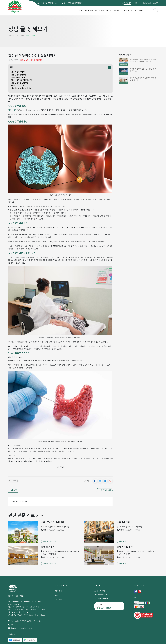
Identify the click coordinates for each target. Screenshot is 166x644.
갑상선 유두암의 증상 (19, 75)
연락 (147, 11)
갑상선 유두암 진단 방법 (20, 83)
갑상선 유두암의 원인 (19, 77)
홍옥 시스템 (89, 11)
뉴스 (57, 596)
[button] (110, 67)
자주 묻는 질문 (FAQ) (102, 598)
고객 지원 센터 (100, 591)
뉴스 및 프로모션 (130, 11)
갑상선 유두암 (13, 110)
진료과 (109, 11)
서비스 (141, 11)
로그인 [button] (155, 3)
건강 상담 (117, 11)
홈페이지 (11, 36)
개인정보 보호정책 (101, 595)
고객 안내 (59, 599)
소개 (80, 11)
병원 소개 (59, 591)
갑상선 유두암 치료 (18, 86)
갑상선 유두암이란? (18, 72)
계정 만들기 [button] (147, 3)
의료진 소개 (99, 11)
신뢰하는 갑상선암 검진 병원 (21, 88)
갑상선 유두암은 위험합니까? (22, 80)
